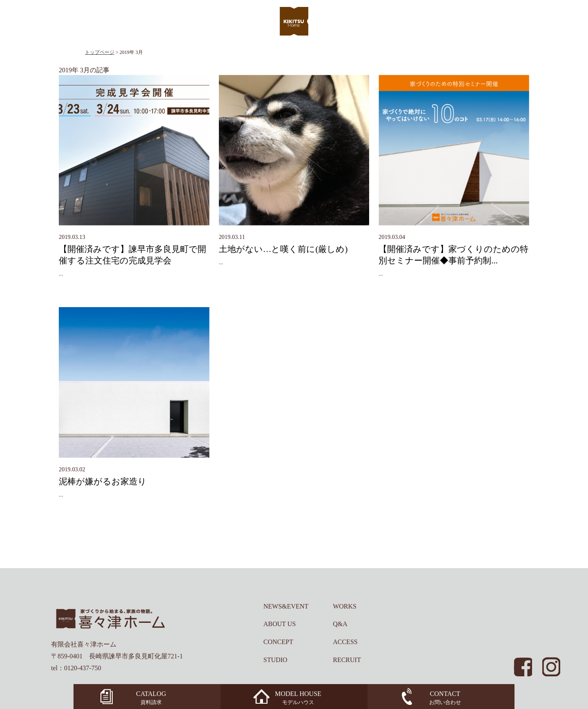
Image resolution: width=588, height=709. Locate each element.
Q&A (340, 624)
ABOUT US (280, 624)
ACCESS (345, 642)
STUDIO (275, 660)
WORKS (345, 606)
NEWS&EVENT (286, 606)
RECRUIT (347, 660)
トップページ (100, 52)
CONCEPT (278, 642)
